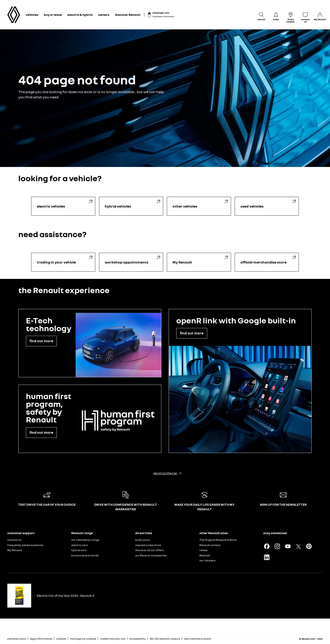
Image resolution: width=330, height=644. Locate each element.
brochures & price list (85, 555)
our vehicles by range (85, 540)
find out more (41, 341)
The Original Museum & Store (218, 540)
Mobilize (205, 555)
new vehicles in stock (197, 639)
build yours (142, 540)
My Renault (15, 550)
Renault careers (210, 545)
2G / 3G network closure (165, 639)
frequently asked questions (25, 545)
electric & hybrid (80, 15)
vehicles (32, 15)
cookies (61, 639)
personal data (17, 639)
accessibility (138, 639)
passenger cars (161, 13)
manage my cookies (83, 639)
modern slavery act (113, 639)
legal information (41, 639)
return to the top (165, 473)
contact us (14, 540)
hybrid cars (79, 550)
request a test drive (148, 545)
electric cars (80, 545)
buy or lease (53, 15)
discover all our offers (149, 550)
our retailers (207, 560)
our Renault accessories (151, 555)
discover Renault (128, 15)
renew (203, 550)
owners (104, 15)
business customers (163, 16)
